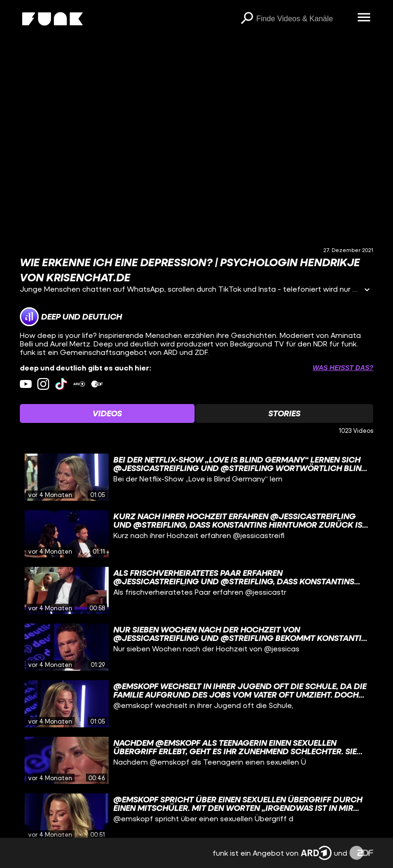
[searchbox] (303, 19)
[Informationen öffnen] (367, 291)
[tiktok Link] (61, 384)
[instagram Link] (43, 384)
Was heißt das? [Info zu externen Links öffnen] (343, 368)
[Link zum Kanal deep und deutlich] (71, 317)
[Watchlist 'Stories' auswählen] (284, 413)
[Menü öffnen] (364, 18)
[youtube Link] (26, 384)
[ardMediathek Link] (79, 384)
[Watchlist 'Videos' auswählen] (107, 413)
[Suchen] (247, 19)
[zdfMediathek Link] (97, 384)
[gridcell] (197, 477)
